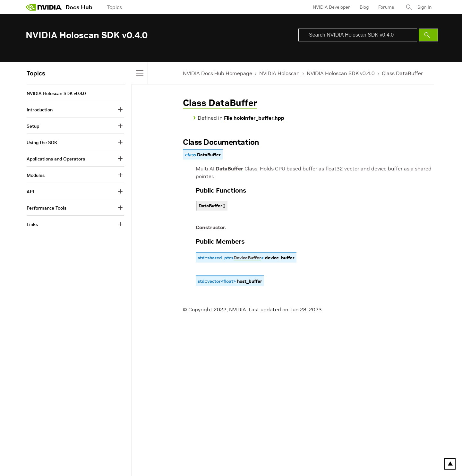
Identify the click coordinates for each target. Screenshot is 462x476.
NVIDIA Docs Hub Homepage (218, 73)
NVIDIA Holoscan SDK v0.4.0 (341, 73)
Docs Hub (79, 7)
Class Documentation (221, 142)
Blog (364, 7)
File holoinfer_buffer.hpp (254, 118)
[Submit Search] (428, 35)
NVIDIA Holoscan (279, 73)
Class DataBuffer (402, 73)
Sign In (424, 7)
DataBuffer (229, 169)
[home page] (44, 7)
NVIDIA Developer (331, 7)
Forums (386, 7)
